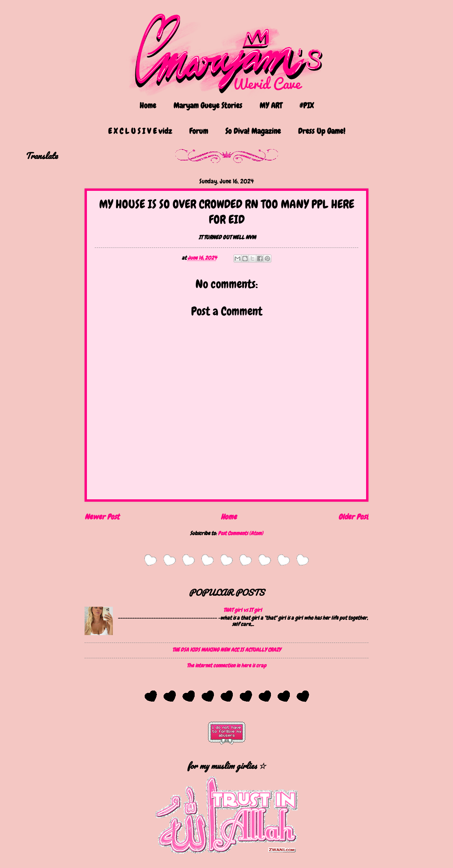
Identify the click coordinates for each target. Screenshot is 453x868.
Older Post (353, 517)
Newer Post (102, 517)
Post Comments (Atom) (240, 533)
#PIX (307, 105)
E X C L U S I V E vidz (140, 131)
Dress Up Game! (322, 131)
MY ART (271, 105)
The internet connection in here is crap (226, 665)
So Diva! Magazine (253, 131)
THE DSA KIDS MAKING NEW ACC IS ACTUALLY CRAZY (226, 650)
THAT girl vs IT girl (243, 610)
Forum (199, 131)
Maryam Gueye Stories (208, 105)
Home (148, 105)
